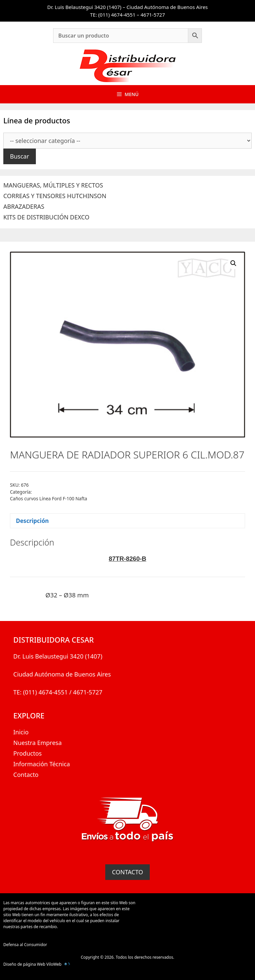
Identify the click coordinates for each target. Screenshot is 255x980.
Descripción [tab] (32, 521)
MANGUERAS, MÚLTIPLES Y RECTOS (53, 185)
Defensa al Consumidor (25, 945)
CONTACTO (127, 872)
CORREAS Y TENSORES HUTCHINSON (55, 196)
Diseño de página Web (24, 964)
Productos (28, 753)
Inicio (21, 732)
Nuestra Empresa (38, 743)
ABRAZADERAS (24, 206)
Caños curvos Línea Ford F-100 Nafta (48, 498)
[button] (233, 263)
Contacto (26, 775)
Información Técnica (42, 764)
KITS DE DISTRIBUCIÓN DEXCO (46, 217)
